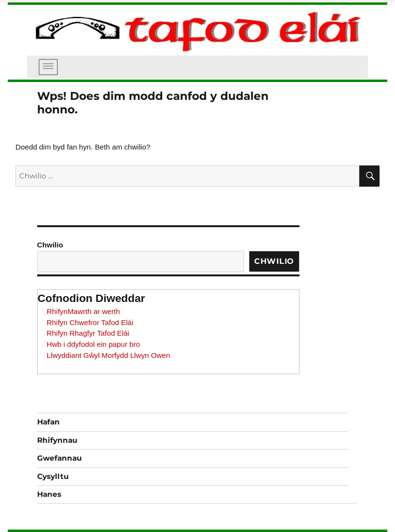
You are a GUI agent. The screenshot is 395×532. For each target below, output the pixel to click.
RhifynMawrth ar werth (83, 311)
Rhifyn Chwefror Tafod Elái (90, 322)
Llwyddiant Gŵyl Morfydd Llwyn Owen (109, 355)
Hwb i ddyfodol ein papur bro (93, 344)
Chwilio (50, 245)
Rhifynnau (57, 440)
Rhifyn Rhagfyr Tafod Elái (88, 333)
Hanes (49, 494)
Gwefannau (59, 458)
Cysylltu (53, 476)
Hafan (48, 422)
